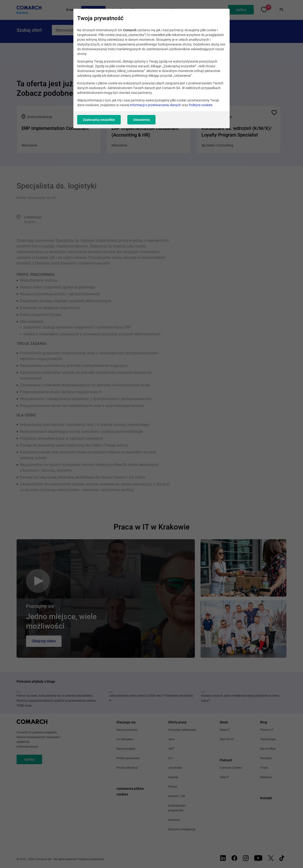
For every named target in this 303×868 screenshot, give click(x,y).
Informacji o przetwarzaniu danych (155, 105)
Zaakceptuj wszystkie (99, 120)
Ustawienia (141, 120)
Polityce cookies (201, 105)
